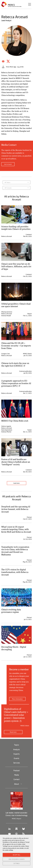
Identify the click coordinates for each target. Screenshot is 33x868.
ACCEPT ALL (16, 855)
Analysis (16, 749)
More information (17, 699)
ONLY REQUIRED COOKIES (17, 859)
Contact (17, 779)
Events (16, 758)
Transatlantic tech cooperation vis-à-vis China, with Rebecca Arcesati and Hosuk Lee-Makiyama (15, 551)
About (17, 784)
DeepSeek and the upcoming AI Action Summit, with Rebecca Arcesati (16, 509)
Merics (11, 5)
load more (17, 483)
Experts (17, 754)
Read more (13, 732)
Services (17, 763)
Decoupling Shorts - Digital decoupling (14, 648)
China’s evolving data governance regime (11, 611)
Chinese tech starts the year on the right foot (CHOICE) (15, 364)
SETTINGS (17, 863)
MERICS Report (16, 819)
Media (17, 775)
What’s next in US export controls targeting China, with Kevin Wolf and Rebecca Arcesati (16, 529)
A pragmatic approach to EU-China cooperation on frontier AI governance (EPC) (16, 383)
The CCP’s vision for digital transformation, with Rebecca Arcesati (15, 572)
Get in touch (8, 164)
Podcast (17, 770)
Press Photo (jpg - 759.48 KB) (15, 67)
